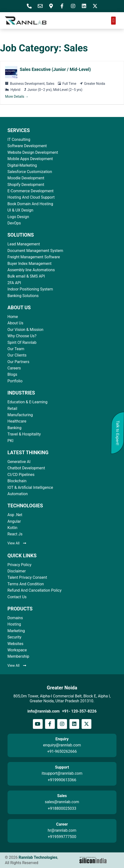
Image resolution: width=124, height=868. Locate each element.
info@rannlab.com (44, 711)
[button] (113, 21)
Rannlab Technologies (38, 857)
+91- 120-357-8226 (79, 711)
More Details (17, 96)
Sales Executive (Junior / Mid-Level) (55, 69)
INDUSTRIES (21, 393)
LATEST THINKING (28, 453)
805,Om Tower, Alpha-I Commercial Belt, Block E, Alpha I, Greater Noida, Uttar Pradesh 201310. (62, 699)
